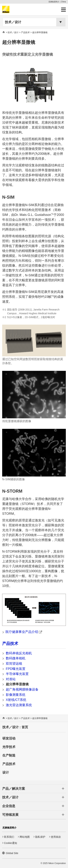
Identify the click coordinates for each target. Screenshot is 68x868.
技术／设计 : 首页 (15, 727)
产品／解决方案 (14, 789)
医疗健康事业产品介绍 (24, 632)
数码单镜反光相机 (19, 653)
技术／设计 (13, 22)
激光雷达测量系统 (19, 705)
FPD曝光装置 (16, 669)
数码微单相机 (16, 658)
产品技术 (10, 644)
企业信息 (9, 806)
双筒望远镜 (14, 664)
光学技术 (9, 747)
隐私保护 (40, 837)
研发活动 (9, 738)
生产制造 (9, 755)
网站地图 (25, 837)
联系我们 (9, 837)
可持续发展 (10, 815)
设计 (6, 772)
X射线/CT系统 (16, 700)
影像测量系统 (16, 695)
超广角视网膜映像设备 (22, 689)
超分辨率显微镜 (17, 684)
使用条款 (56, 837)
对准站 (11, 679)
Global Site (12, 853)
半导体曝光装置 (17, 674)
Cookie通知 (11, 843)
